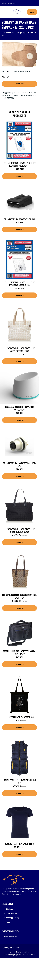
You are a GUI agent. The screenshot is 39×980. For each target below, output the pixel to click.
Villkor (27, 952)
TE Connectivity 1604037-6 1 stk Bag (19, 219)
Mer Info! (20, 84)
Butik (32, 12)
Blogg (8, 922)
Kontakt (19, 952)
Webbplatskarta (29, 955)
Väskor (14, 71)
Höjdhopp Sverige (13, 918)
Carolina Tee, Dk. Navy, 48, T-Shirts (19, 844)
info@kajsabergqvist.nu (9, 3)
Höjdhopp (9, 909)
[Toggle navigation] (4, 12)
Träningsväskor (24, 71)
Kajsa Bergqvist (12, 913)
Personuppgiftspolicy (12, 955)
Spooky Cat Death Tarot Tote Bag (20, 717)
